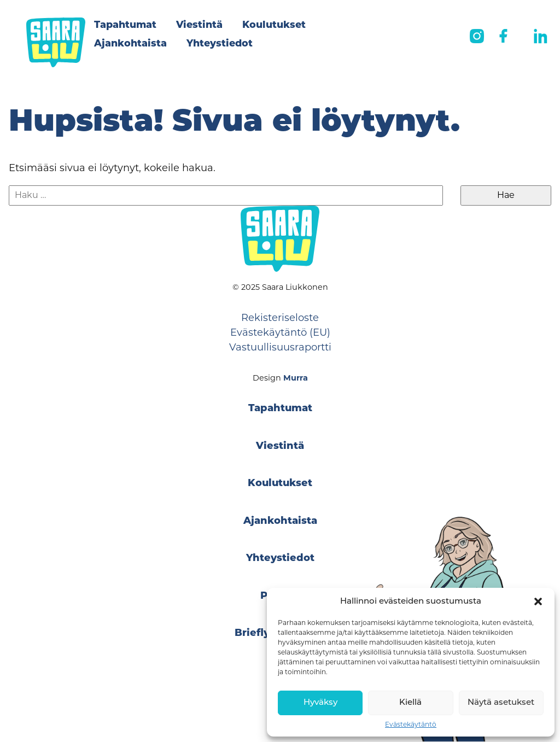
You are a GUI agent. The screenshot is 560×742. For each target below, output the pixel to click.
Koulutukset (274, 25)
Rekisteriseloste (280, 318)
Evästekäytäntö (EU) (280, 332)
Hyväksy (320, 703)
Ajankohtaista (130, 44)
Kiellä (410, 703)
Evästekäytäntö (411, 725)
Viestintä (199, 25)
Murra (296, 378)
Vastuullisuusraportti (280, 347)
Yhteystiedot (220, 44)
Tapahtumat (125, 25)
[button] (538, 601)
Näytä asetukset (501, 703)
